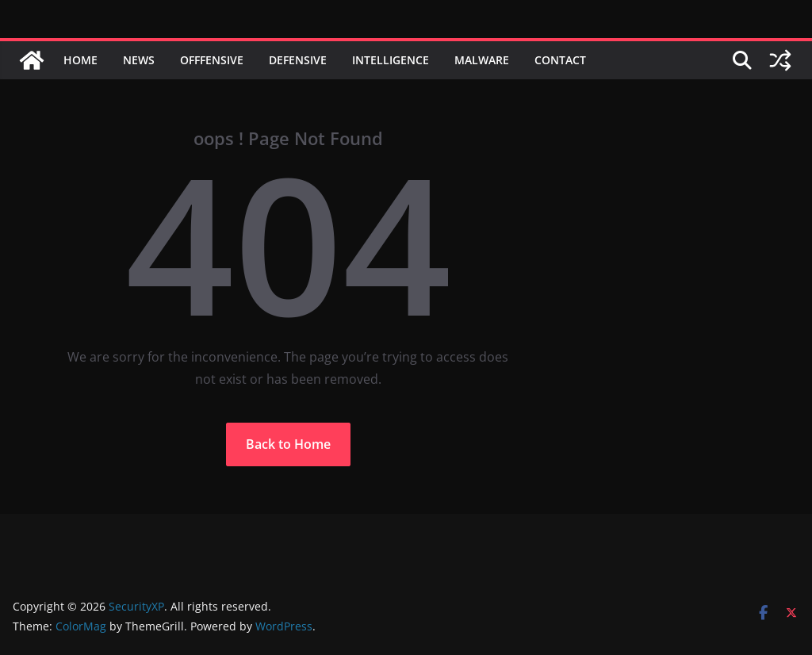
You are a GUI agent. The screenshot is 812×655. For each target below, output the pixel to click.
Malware (482, 60)
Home (80, 60)
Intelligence (391, 60)
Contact (560, 60)
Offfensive (212, 60)
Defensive (298, 60)
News (139, 60)
